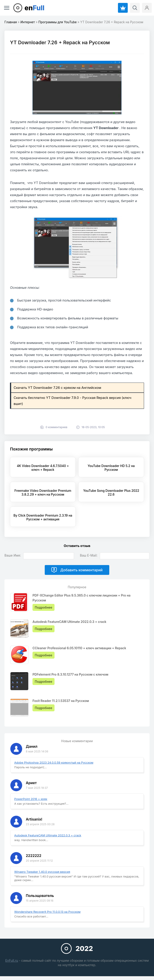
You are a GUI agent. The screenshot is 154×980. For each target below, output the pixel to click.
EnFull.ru (12, 960)
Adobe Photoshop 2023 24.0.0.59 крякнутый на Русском (54, 762)
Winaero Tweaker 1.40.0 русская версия (42, 872)
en (34, 8)
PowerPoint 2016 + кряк (31, 799)
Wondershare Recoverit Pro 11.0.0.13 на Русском (47, 912)
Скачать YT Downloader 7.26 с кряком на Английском (57, 388)
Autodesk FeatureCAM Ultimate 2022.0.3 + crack (48, 835)
